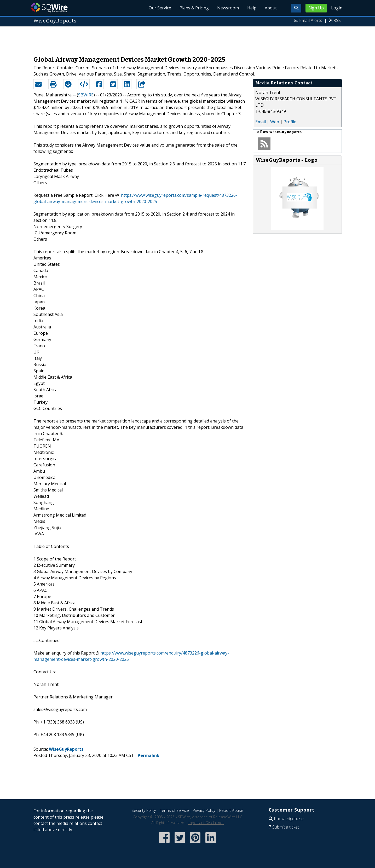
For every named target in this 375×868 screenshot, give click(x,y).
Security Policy (144, 810)
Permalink (149, 755)
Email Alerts (311, 20)
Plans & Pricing (194, 8)
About (271, 8)
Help (252, 8)
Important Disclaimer (206, 823)
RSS (337, 20)
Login (337, 8)
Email (261, 122)
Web (275, 122)
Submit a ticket (286, 827)
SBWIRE (86, 95)
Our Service (160, 8)
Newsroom (228, 8)
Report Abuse (231, 810)
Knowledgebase (289, 819)
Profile (290, 122)
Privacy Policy (204, 810)
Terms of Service (174, 810)
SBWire (49, 8)
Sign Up (316, 8)
